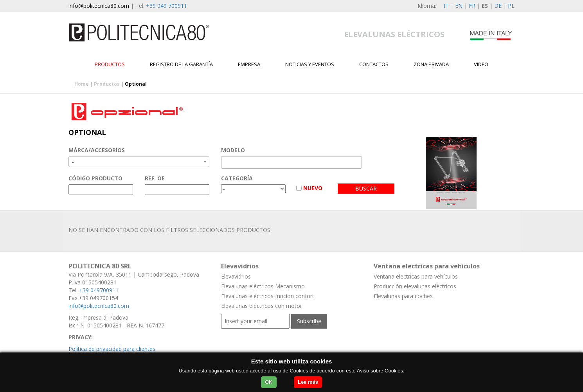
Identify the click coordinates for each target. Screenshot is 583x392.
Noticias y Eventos (310, 64)
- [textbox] (73, 162)
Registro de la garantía (181, 64)
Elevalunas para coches (403, 296)
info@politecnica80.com (99, 6)
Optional (136, 84)
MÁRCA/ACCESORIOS (97, 150)
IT (446, 6)
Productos (110, 64)
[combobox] (139, 162)
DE (498, 6)
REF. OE (155, 178)
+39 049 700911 (166, 6)
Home (82, 84)
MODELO (233, 150)
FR (472, 6)
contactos (374, 64)
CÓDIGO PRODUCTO (95, 178)
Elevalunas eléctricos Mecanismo (263, 286)
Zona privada (431, 64)
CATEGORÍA (237, 178)
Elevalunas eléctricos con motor (262, 306)
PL (511, 6)
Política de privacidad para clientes (112, 349)
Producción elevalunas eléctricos (415, 286)
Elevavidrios (236, 276)
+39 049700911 (99, 290)
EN (459, 6)
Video (481, 64)
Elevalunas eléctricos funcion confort (268, 296)
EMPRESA (249, 64)
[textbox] (226, 162)
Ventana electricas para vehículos (416, 276)
